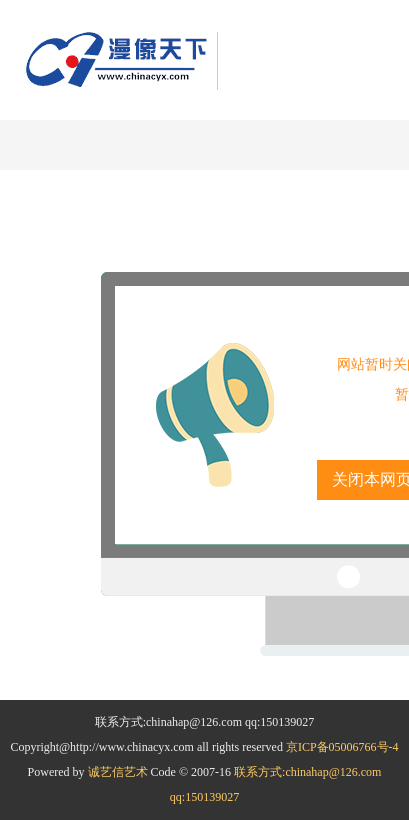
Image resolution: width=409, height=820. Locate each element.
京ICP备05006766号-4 (342, 747)
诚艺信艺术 (119, 772)
